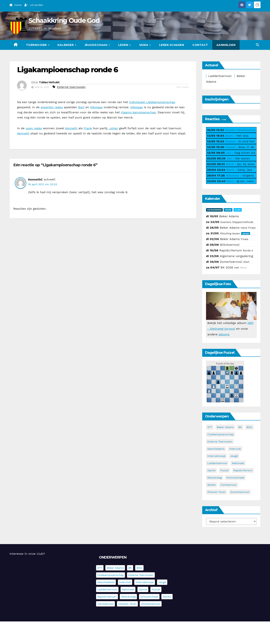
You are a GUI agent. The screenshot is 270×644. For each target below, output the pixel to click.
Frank (88, 128)
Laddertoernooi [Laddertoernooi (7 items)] (217, 463)
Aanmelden (226, 45)
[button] (257, 45)
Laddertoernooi (220, 76)
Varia (144, 45)
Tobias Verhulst (49, 82)
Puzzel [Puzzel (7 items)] (224, 470)
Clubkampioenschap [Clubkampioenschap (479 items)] (221, 434)
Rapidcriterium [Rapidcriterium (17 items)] (243, 470)
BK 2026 (227, 267)
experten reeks (52, 107)
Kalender (66, 45)
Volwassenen (214, 210)
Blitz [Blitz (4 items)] (249, 427)
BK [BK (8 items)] (240, 427)
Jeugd (228, 210)
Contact (200, 45)
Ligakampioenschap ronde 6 (68, 70)
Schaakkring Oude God (64, 20)
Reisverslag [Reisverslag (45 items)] (215, 478)
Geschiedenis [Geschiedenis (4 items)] (216, 449)
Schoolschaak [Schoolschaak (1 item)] (235, 478)
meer (224, 119)
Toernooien (37, 45)
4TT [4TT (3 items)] (210, 427)
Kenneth (71, 128)
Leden (124, 45)
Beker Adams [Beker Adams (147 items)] (225, 427)
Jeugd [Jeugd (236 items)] (234, 456)
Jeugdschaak (96, 45)
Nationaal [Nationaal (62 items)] (238, 463)
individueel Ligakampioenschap (152, 102)
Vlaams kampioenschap (138, 112)
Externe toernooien (71, 87)
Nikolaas (96, 107)
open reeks (34, 128)
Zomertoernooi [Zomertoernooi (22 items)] (240, 492)
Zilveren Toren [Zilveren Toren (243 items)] (216, 492)
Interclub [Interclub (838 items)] (235, 449)
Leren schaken (172, 45)
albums (224, 334)
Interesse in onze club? (27, 554)
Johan (113, 128)
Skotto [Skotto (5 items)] (212, 485)
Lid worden (34, 5)
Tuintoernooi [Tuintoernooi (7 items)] (229, 485)
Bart (81, 107)
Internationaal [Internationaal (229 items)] (216, 456)
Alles (238, 210)
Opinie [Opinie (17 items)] (211, 470)
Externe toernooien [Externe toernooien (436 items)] (220, 442)
